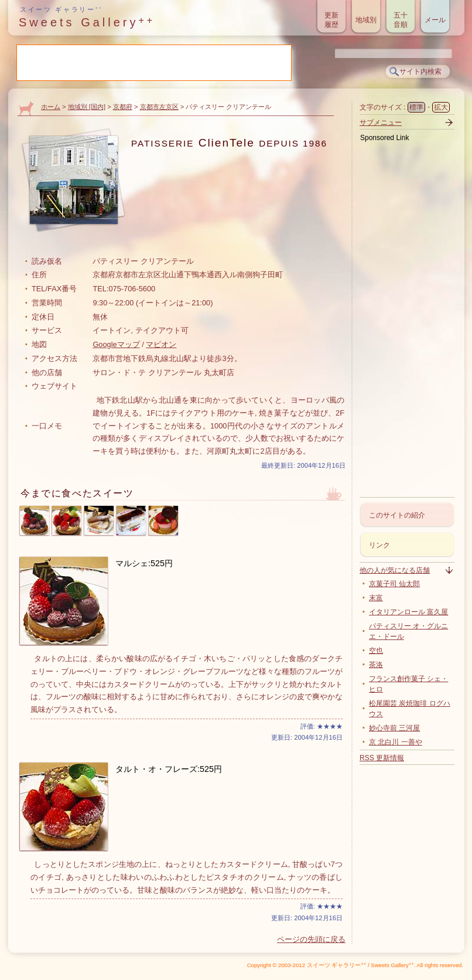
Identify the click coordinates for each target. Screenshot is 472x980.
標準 (416, 107)
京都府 (123, 107)
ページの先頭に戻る (311, 939)
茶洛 (376, 665)
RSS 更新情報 (382, 758)
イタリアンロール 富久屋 (408, 612)
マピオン (161, 344)
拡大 (441, 107)
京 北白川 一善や (396, 742)
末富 (376, 598)
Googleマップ (116, 344)
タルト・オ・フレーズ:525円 (169, 769)
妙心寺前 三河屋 (394, 728)
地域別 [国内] (87, 107)
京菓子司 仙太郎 (394, 584)
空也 (376, 651)
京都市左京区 (159, 107)
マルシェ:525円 (144, 563)
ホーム (51, 107)
